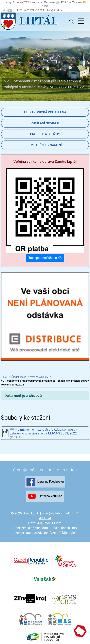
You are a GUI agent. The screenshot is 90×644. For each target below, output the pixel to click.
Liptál (4, 377)
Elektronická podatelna (45, 112)
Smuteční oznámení (45, 145)
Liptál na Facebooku (45, 482)
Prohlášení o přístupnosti (30, 528)
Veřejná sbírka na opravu (45, 161)
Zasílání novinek (45, 123)
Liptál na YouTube (45, 496)
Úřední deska (19, 377)
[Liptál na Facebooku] (4, 11)
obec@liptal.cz (52, 513)
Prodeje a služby (45, 134)
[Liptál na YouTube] (10, 11)
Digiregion (69, 533)
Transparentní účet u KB (45, 258)
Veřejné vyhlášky (39, 377)
